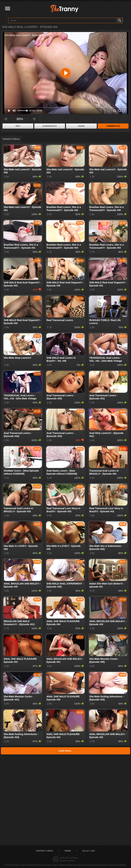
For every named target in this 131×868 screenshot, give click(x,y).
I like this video (6, 119)
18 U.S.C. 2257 (89, 851)
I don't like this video (34, 119)
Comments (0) (113, 126)
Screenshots (50, 126)
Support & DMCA (44, 851)
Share (81, 126)
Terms (68, 851)
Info (18, 126)
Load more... (65, 751)
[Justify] (8, 9)
